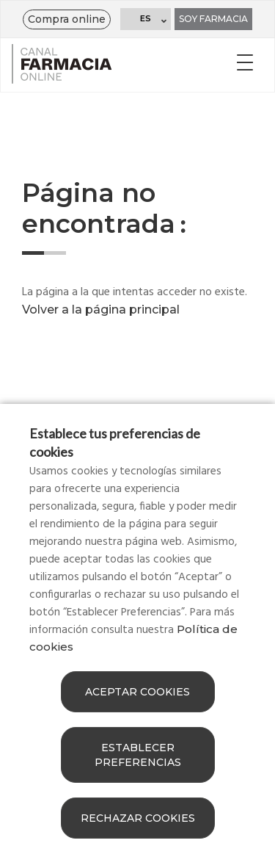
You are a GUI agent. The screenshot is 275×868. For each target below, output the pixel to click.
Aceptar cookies (137, 692)
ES (146, 18)
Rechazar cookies (138, 818)
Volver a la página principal (101, 310)
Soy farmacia (213, 19)
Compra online (67, 19)
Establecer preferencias (138, 755)
